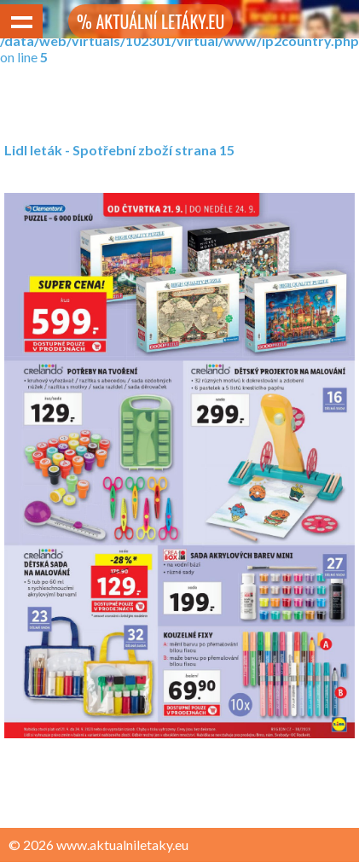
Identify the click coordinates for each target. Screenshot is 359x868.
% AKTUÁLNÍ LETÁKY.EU (151, 21)
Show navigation (21, 21)
